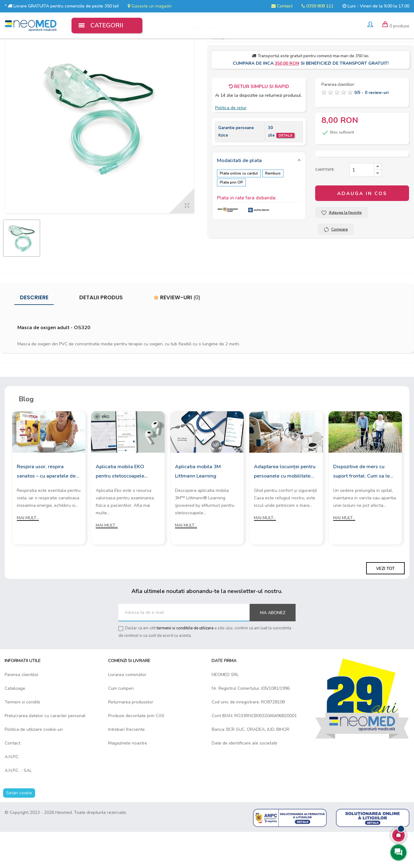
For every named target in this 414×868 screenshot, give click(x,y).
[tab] (259, 197)
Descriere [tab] (34, 333)
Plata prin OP (231, 217)
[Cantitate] (362, 206)
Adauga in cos (362, 229)
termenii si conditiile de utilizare (185, 664)
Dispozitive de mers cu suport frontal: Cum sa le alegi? (361, 508)
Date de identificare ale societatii (244, 779)
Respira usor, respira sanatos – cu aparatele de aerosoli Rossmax (46, 508)
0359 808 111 (317, 6)
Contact (282, 6)
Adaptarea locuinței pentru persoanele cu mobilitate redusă (285, 508)
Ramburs (276, 209)
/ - (371, 128)
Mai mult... (28, 554)
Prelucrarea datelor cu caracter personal (45, 751)
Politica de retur (231, 144)
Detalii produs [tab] (101, 333)
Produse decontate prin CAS (136, 751)
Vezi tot (385, 604)
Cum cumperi (121, 724)
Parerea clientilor (22, 710)
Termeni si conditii (22, 738)
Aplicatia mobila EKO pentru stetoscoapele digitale (120, 508)
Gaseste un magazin (150, 6)
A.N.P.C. (12, 793)
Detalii (285, 171)
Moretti (218, 74)
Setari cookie (19, 829)
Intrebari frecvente (126, 765)
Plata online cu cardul (239, 209)
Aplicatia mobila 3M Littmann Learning (198, 507)
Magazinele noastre (128, 779)
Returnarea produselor (131, 738)
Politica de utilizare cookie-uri (34, 765)
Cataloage (15, 724)
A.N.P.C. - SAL (18, 806)
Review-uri (177, 333)
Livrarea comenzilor (127, 710)
